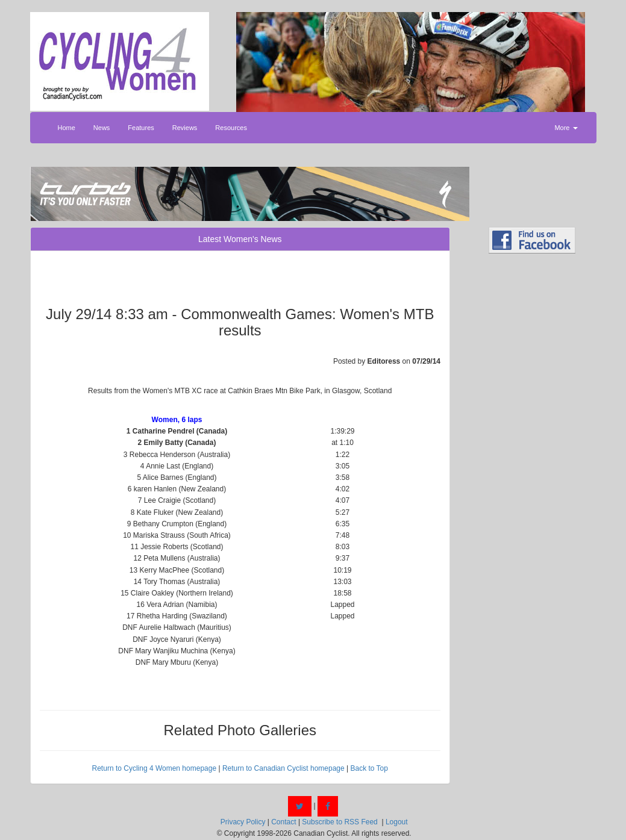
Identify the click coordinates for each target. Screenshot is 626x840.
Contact (283, 822)
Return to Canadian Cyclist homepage (283, 768)
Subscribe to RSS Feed (340, 822)
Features (141, 128)
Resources (231, 128)
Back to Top (369, 768)
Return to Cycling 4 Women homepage (155, 768)
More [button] (566, 128)
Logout (397, 822)
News (102, 128)
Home (67, 128)
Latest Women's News (240, 239)
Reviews (185, 128)
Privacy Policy (243, 822)
